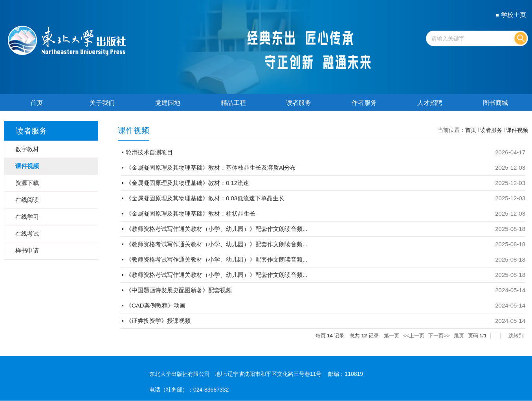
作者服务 (364, 103)
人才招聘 (430, 103)
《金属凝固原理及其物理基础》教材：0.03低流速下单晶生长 (205, 198)
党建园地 (168, 103)
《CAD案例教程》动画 (156, 305)
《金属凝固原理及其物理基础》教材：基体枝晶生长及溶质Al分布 (211, 168)
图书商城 (495, 103)
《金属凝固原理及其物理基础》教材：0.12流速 (187, 183)
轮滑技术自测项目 (149, 152)
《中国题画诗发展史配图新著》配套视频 (179, 290)
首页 (37, 103)
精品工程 (233, 103)
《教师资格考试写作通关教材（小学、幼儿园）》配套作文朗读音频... (217, 229)
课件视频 (517, 130)
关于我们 (102, 103)
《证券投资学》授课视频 (158, 321)
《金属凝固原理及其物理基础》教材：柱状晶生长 (191, 213)
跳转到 (517, 336)
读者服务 (299, 103)
